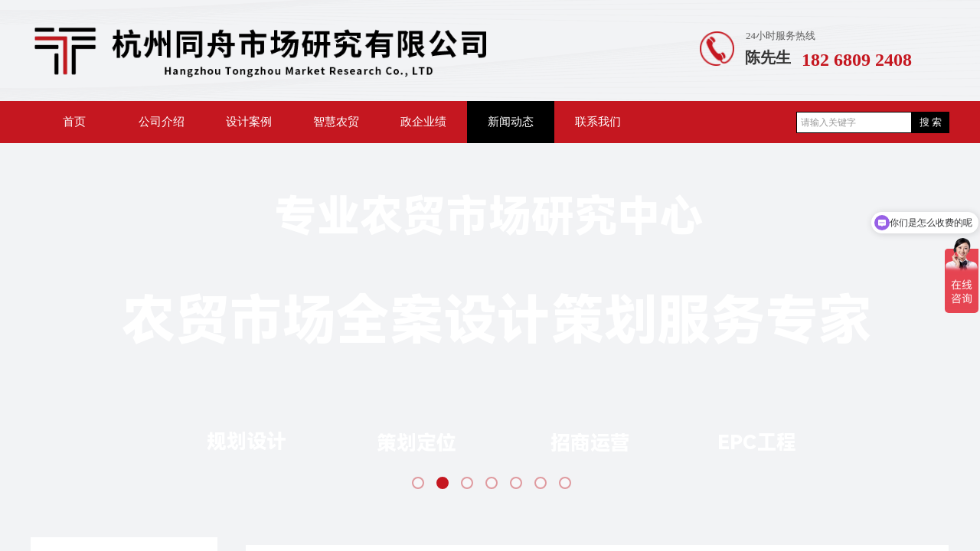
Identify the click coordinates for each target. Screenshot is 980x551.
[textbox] (854, 122)
